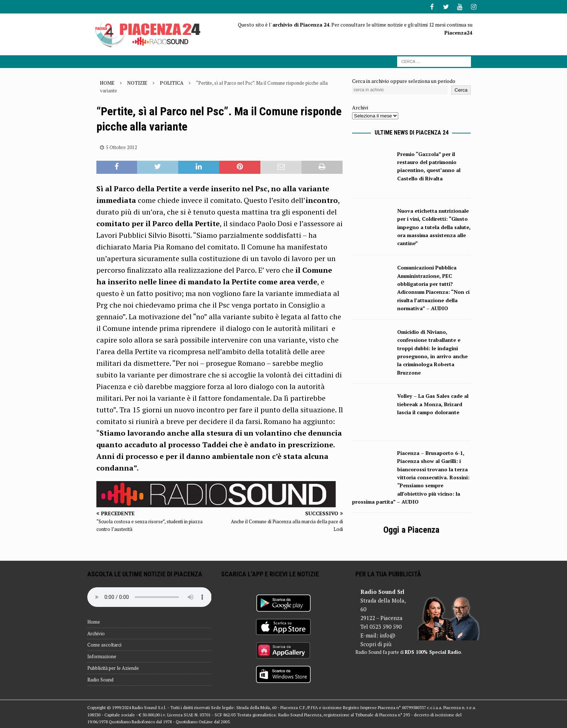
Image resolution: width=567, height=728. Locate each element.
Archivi (360, 107)
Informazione (102, 656)
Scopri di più (376, 643)
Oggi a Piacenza (411, 529)
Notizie (137, 82)
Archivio (96, 633)
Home (94, 621)
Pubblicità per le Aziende (113, 667)
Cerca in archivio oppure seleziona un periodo (404, 80)
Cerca (461, 89)
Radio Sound (100, 679)
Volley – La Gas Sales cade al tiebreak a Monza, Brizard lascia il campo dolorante (433, 403)
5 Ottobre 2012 (121, 147)
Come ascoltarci (104, 644)
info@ (388, 635)
